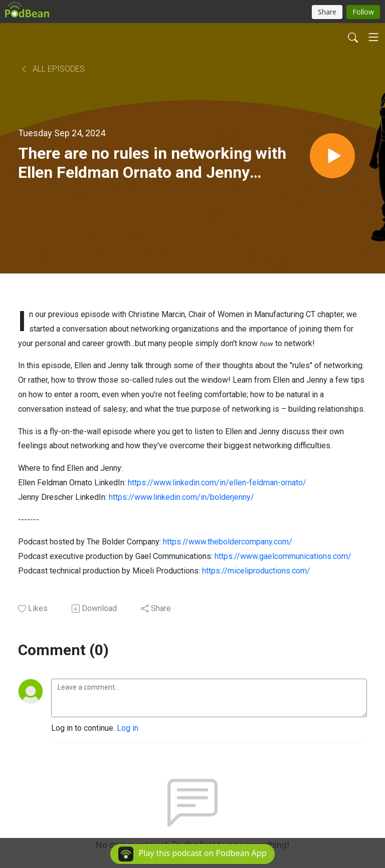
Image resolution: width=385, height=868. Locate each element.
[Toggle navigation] (373, 37)
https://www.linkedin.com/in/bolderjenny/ (181, 497)
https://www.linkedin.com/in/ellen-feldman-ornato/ (217, 483)
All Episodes (52, 69)
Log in (128, 728)
